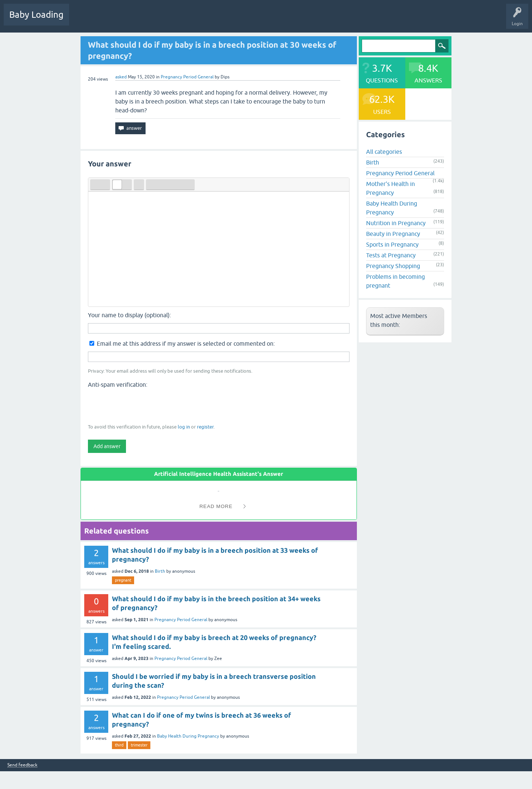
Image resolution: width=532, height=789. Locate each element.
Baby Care (261, 20)
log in (184, 427)
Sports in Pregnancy (392, 244)
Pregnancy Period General (187, 77)
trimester (139, 745)
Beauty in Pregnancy (393, 234)
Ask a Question (228, 20)
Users (197, 20)
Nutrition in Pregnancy (396, 223)
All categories (384, 152)
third (119, 745)
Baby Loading (36, 15)
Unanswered (139, 20)
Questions (85, 20)
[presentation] (144, 405)
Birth (160, 571)
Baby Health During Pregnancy (188, 736)
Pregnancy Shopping (393, 266)
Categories (170, 20)
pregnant (123, 580)
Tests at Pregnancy (391, 255)
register (205, 427)
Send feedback (22, 765)
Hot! (110, 20)
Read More (216, 506)
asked (121, 77)
